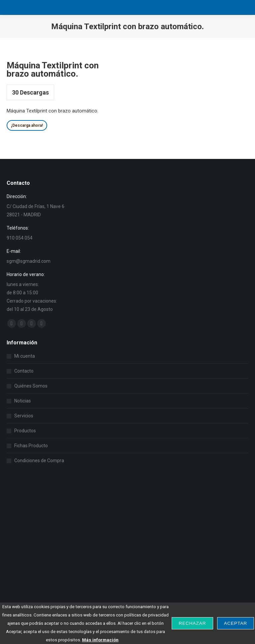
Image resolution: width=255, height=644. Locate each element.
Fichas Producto (31, 446)
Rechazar (192, 623)
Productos (25, 431)
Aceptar (236, 623)
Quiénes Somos (31, 386)
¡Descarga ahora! (27, 125)
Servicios (24, 416)
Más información (100, 640)
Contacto (24, 371)
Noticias (23, 401)
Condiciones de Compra (39, 461)
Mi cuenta (25, 356)
